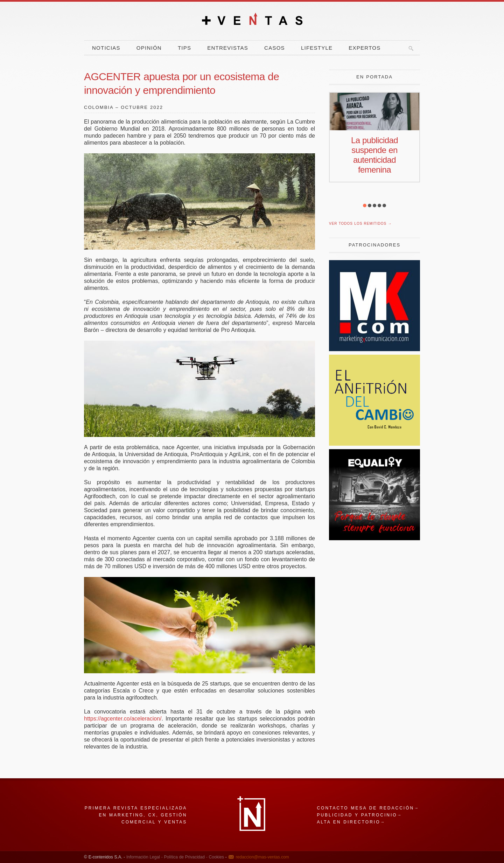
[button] (365, 206)
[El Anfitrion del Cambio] (374, 444)
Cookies (216, 857)
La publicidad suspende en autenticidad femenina (374, 155)
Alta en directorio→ (351, 822)
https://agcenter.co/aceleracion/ (123, 719)
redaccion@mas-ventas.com (262, 857)
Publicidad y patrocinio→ (359, 815)
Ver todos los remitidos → (360, 224)
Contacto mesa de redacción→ (368, 808)
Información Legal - (145, 857)
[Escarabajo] (374, 538)
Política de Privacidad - (185, 857)
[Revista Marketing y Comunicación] (374, 349)
